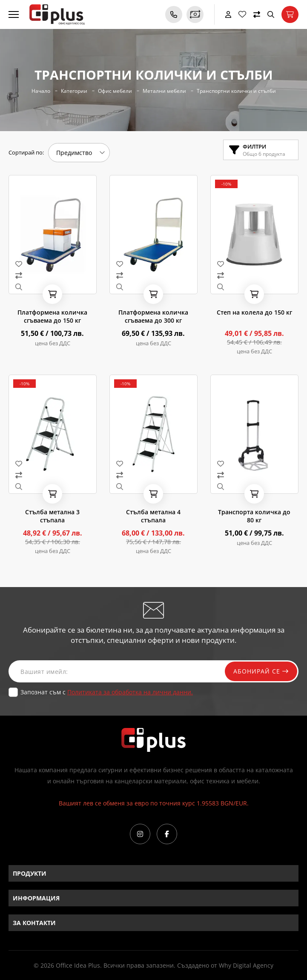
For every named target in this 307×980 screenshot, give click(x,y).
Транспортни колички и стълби (236, 91)
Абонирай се (261, 671)
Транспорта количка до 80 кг (254, 516)
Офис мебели (115, 91)
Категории (74, 91)
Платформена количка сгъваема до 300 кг (153, 316)
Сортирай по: (26, 152)
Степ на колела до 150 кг (254, 312)
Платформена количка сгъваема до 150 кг (52, 316)
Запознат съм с (107, 692)
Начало (41, 91)
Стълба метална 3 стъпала (52, 516)
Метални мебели (164, 91)
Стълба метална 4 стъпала (153, 516)
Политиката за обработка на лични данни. (130, 692)
